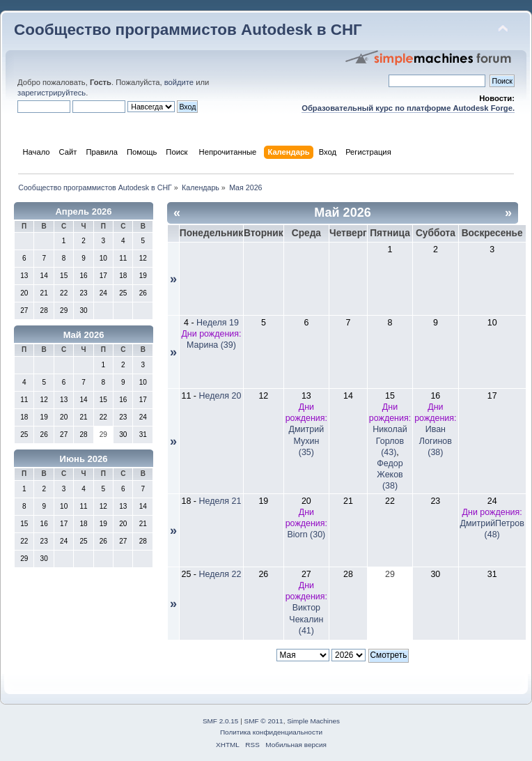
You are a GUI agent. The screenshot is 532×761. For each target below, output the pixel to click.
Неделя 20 (220, 396)
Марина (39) (211, 345)
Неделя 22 (220, 574)
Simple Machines (313, 721)
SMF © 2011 (264, 721)
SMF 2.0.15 (221, 721)
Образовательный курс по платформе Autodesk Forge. (408, 108)
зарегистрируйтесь (52, 93)
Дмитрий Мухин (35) (307, 440)
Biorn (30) (306, 535)
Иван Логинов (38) (436, 440)
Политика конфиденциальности (271, 732)
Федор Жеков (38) (390, 475)
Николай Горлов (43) (390, 440)
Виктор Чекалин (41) (306, 619)
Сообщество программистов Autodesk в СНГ (188, 30)
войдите (179, 82)
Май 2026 (84, 335)
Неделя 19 (218, 323)
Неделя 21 (220, 501)
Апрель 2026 (83, 212)
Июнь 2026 (84, 459)
